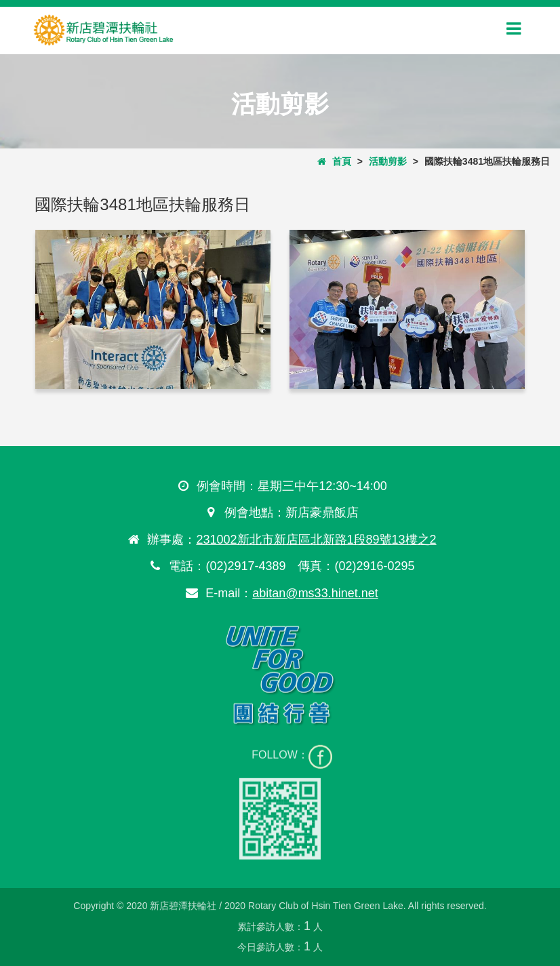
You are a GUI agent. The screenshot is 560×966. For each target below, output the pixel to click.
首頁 (334, 161)
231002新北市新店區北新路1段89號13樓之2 (316, 540)
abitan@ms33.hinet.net (314, 593)
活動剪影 (388, 161)
